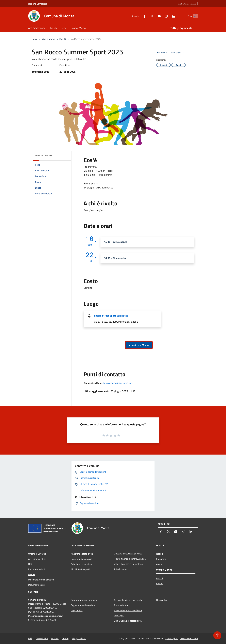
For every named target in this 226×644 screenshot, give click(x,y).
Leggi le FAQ (77, 610)
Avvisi (159, 564)
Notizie (160, 554)
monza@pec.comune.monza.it (48, 616)
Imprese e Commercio (81, 559)
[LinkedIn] (169, 16)
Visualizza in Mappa (139, 345)
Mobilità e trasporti (80, 569)
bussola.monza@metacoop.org (118, 383)
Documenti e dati (37, 585)
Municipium (172, 638)
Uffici (31, 564)
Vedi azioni (178, 53)
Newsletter (162, 600)
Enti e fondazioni (36, 569)
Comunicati (162, 559)
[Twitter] (147, 16)
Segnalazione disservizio (83, 605)
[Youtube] (154, 16)
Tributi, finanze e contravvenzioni (130, 559)
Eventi (63, 39)
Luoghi (160, 578)
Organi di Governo (37, 554)
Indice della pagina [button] (43, 155)
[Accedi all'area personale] (187, 4)
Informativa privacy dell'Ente (128, 610)
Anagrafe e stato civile (82, 554)
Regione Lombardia (38, 4)
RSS (30, 638)
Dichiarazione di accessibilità (128, 621)
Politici (32, 574)
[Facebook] (140, 16)
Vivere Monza (49, 39)
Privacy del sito (121, 605)
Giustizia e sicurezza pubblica (128, 554)
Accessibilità (42, 638)
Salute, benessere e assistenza (129, 564)
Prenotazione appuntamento (85, 600)
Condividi (163, 53)
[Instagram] (161, 16)
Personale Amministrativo (41, 580)
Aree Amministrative (38, 559)
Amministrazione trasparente (128, 600)
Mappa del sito (79, 638)
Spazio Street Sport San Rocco (111, 316)
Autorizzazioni (121, 569)
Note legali (119, 616)
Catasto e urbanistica (81, 564)
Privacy (55, 638)
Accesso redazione (189, 638)
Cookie (65, 638)
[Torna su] (217, 635)
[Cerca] (194, 16)
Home (35, 39)
